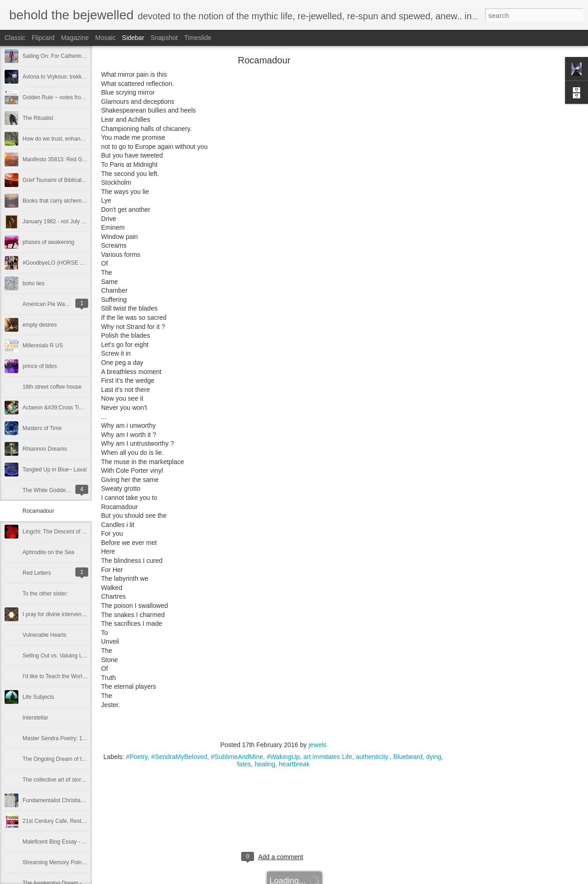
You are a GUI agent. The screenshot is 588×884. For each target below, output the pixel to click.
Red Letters (37, 573)
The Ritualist (38, 118)
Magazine (75, 38)
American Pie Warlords (51, 304)
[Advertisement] (496, 204)
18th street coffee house (52, 387)
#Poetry (137, 757)
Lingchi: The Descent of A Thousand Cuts (73, 532)
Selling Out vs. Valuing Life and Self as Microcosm (84, 656)
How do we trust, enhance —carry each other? (79, 139)
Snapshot (164, 38)
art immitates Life (328, 757)
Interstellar (35, 718)
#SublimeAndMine (237, 757)
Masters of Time (42, 428)
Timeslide (198, 38)
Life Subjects (38, 697)
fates (244, 764)
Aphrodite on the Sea (48, 552)
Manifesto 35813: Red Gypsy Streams (69, 159)
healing (265, 764)
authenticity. (373, 757)
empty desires (40, 325)
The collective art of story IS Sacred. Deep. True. (82, 780)
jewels (318, 745)
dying (434, 757)
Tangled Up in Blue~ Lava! (55, 470)
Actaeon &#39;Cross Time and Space (68, 408)
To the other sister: (45, 594)
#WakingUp (283, 757)
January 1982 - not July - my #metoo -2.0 (73, 221)
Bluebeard (408, 757)
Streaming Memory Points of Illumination (72, 862)
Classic (15, 38)
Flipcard (43, 38)
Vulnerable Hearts (45, 635)
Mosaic (105, 38)
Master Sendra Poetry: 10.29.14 (62, 738)
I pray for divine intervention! (57, 614)
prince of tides (40, 366)
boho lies (34, 283)
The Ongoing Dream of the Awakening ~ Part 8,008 (85, 759)
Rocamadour (38, 511)
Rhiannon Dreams (45, 449)
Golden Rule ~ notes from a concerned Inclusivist (83, 97)
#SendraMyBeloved (179, 757)
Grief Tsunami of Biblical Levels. (62, 180)
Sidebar (133, 38)
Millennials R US (43, 346)
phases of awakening (48, 242)
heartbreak (294, 764)
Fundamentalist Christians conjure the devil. (76, 800)
